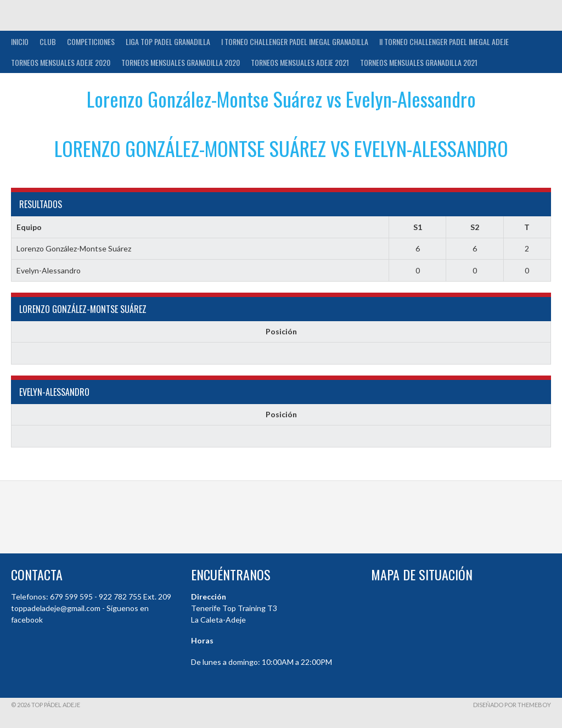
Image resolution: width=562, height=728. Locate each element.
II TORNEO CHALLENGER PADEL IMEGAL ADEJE (444, 41)
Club (48, 41)
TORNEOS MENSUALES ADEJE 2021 (300, 62)
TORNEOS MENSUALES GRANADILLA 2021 (419, 62)
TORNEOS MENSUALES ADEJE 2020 (61, 62)
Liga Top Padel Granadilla (168, 41)
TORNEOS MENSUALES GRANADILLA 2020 (181, 62)
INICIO (20, 41)
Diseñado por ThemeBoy (512, 705)
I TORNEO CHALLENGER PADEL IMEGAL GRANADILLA (295, 41)
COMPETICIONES (91, 41)
